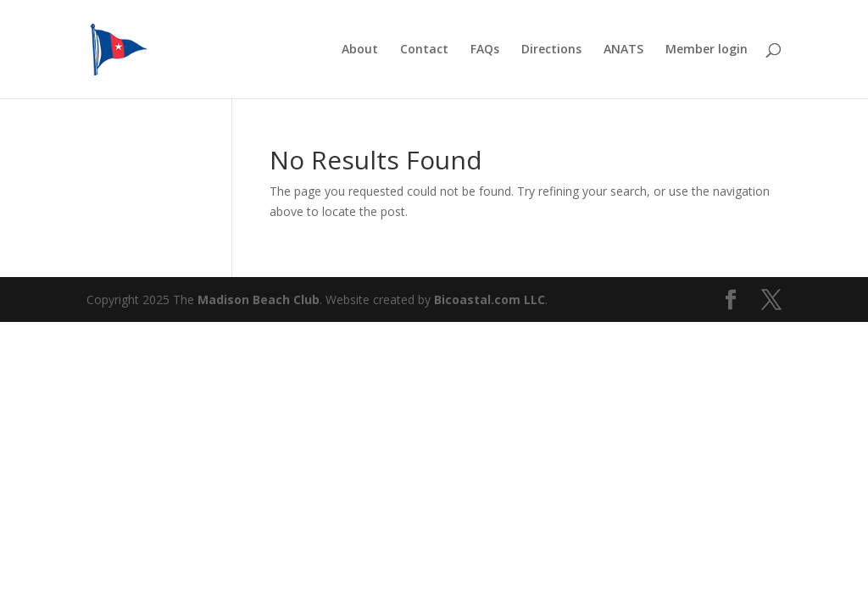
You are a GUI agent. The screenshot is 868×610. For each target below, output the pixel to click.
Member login (707, 50)
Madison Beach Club (259, 299)
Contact (424, 50)
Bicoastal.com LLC (490, 299)
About (360, 50)
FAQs (485, 50)
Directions (551, 50)
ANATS (623, 50)
